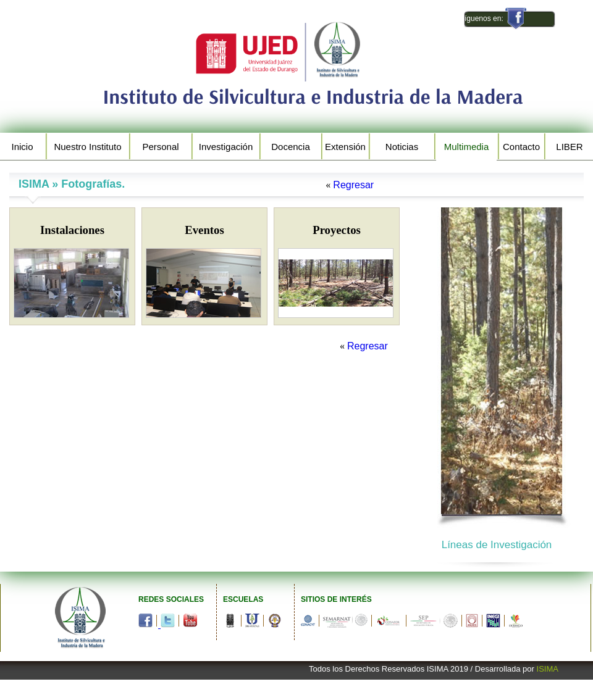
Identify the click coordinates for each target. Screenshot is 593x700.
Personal (160, 147)
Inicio (22, 147)
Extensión (345, 147)
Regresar (353, 185)
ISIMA (548, 669)
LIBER (569, 147)
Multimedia (467, 147)
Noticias (402, 147)
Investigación (226, 147)
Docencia (291, 147)
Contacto (521, 147)
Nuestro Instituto (87, 147)
